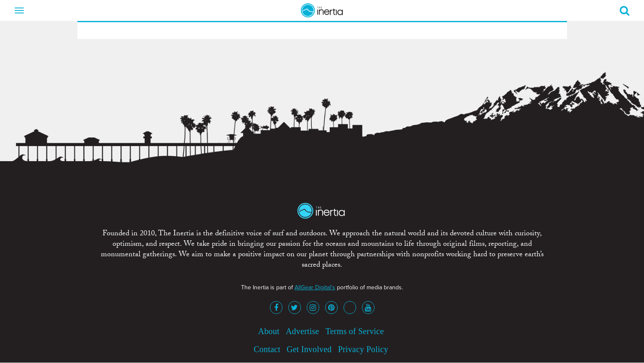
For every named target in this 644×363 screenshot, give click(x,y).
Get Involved (309, 349)
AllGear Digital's (315, 287)
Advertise (303, 331)
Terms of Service (355, 331)
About (269, 331)
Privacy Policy (363, 349)
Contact (267, 349)
